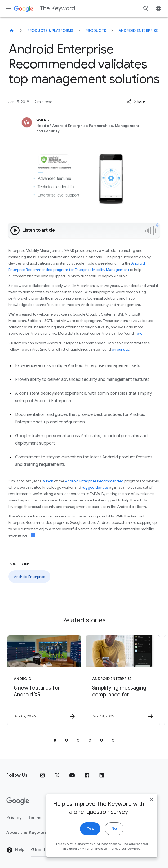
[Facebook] (87, 775)
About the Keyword (27, 833)
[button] (136, 102)
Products (96, 31)
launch (48, 481)
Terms (35, 818)
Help (16, 850)
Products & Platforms (50, 31)
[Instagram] (42, 775)
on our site (120, 349)
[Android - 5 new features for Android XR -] (44, 680)
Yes (90, 829)
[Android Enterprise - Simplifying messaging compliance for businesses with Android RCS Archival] (123, 680)
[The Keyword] (12, 31)
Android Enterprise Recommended (95, 481)
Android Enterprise (138, 31)
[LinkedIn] (102, 775)
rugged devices (95, 487)
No (114, 829)
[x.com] (57, 775)
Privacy (14, 818)
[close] (152, 800)
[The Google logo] (18, 801)
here (138, 333)
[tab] (55, 740)
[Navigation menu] (8, 8)
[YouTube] (72, 775)
